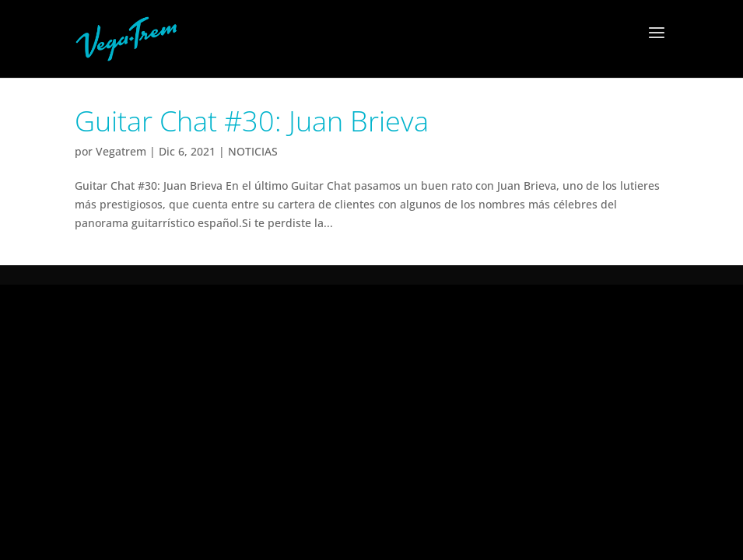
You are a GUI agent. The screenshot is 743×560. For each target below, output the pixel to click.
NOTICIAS (253, 151)
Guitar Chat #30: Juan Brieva (252, 121)
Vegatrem (121, 151)
